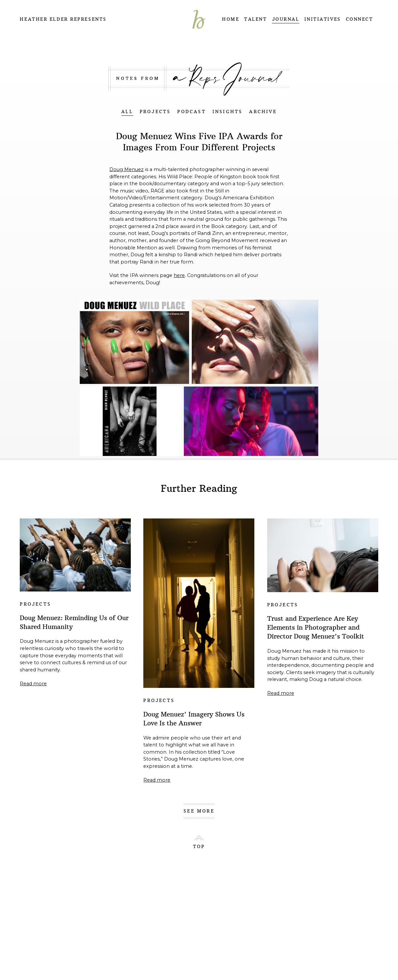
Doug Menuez (127, 169)
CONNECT (360, 19)
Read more (33, 684)
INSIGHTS (228, 112)
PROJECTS (155, 112)
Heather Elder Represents (63, 19)
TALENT (256, 19)
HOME (231, 19)
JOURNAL (286, 19)
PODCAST (191, 112)
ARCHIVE (263, 112)
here (179, 275)
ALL (127, 112)
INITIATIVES (323, 19)
